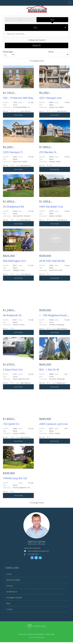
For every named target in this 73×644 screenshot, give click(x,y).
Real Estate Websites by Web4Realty (31, 636)
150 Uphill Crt (11, 423)
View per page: (8, 50)
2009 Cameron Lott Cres (53, 423)
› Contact (9, 611)
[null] (9, 53)
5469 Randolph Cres (51, 205)
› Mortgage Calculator (14, 598)
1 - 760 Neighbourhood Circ (55, 314)
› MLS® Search (12, 592)
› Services (9, 586)
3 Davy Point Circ (13, 369)
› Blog (8, 604)
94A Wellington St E (14, 260)
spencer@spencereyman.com (38, 550)
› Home (9, 573)
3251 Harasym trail (50, 97)
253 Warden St (48, 151)
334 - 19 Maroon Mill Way (18, 97)
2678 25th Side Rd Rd (52, 260)
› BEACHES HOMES (13, 579)
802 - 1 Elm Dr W (49, 369)
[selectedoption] (36, 27)
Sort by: (51, 50)
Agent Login (50, 636)
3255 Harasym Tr (13, 151)
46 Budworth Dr (12, 314)
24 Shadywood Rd (13, 205)
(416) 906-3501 (33, 553)
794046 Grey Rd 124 (15, 477)
